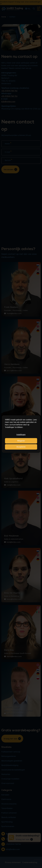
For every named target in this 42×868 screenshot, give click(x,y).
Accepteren (21, 447)
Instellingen (21, 435)
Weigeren (21, 441)
